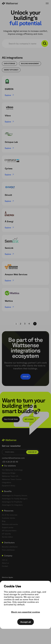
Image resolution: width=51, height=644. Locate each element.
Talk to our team (11, 419)
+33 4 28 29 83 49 (10, 462)
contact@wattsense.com (13, 458)
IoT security (6, 534)
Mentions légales (7, 577)
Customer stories (8, 518)
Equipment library (9, 486)
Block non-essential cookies (26, 612)
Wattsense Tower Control (12, 479)
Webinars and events (10, 524)
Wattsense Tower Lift (10, 476)
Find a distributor (8, 550)
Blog (4, 521)
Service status (7, 537)
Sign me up (32, 452)
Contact (5, 566)
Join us (5, 560)
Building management (30, 64)
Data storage (10, 64)
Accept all (26, 622)
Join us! (26, 377)
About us (5, 563)
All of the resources (10, 515)
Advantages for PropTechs (12, 502)
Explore (9, 95)
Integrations (6, 482)
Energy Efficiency (11, 70)
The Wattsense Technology (12, 470)
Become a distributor (10, 547)
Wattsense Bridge (9, 473)
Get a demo (29, 419)
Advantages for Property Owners (15, 496)
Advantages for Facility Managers (15, 499)
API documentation (9, 531)
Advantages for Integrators (12, 505)
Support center (8, 527)
